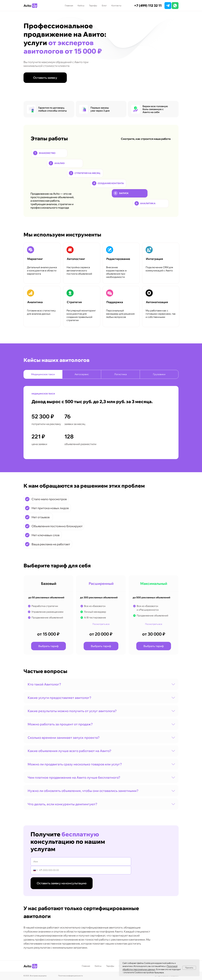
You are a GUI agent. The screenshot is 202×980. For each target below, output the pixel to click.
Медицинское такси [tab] (43, 374)
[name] (81, 862)
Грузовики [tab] (159, 374)
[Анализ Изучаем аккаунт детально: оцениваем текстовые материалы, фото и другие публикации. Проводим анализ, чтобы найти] (65, 163)
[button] (45, 78)
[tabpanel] (101, 428)
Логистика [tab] (120, 374)
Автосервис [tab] (82, 374)
